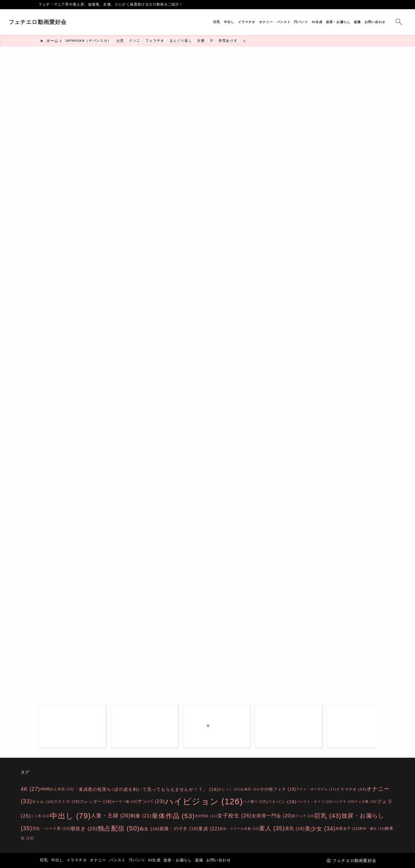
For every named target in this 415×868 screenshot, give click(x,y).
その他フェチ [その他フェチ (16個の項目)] (278, 789)
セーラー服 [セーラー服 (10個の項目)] (125, 801)
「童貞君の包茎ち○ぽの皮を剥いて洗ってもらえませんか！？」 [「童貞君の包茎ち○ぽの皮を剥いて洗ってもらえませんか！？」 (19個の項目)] (146, 789)
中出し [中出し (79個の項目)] (70, 816)
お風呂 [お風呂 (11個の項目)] (250, 789)
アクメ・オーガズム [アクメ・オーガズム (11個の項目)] (316, 789)
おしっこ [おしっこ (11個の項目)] (230, 789)
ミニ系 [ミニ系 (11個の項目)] (40, 816)
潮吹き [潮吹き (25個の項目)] (84, 828)
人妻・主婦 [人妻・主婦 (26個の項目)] (111, 816)
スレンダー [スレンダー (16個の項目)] (96, 801)
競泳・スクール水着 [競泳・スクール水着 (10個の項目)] (239, 828)
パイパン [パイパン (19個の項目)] (282, 802)
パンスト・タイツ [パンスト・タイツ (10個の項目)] (314, 801)
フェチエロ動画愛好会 (68, 22)
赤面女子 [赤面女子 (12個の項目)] (347, 828)
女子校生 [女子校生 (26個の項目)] (234, 816)
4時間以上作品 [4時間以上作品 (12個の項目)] (57, 789)
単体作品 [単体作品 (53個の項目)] (173, 816)
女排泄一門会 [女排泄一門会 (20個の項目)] (272, 816)
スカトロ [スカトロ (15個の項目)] (67, 802)
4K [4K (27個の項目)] (30, 789)
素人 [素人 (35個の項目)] (272, 828)
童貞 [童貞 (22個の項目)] (209, 828)
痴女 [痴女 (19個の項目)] (150, 828)
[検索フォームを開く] (369, 22)
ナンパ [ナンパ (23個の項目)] (151, 802)
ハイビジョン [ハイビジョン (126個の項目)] (204, 801)
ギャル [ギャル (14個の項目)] (43, 802)
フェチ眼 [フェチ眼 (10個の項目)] (366, 801)
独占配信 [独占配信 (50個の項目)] (119, 828)
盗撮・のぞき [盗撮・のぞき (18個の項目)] (179, 828)
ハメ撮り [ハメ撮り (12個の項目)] (255, 801)
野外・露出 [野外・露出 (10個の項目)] (372, 828)
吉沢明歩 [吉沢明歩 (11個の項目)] (206, 816)
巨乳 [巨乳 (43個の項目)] (328, 816)
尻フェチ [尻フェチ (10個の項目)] (303, 816)
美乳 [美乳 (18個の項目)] (295, 828)
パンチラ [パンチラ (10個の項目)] (344, 801)
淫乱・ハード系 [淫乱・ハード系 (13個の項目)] (51, 828)
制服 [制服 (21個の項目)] (141, 816)
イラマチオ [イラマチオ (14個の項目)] (351, 789)
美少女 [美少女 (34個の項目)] (320, 828)
